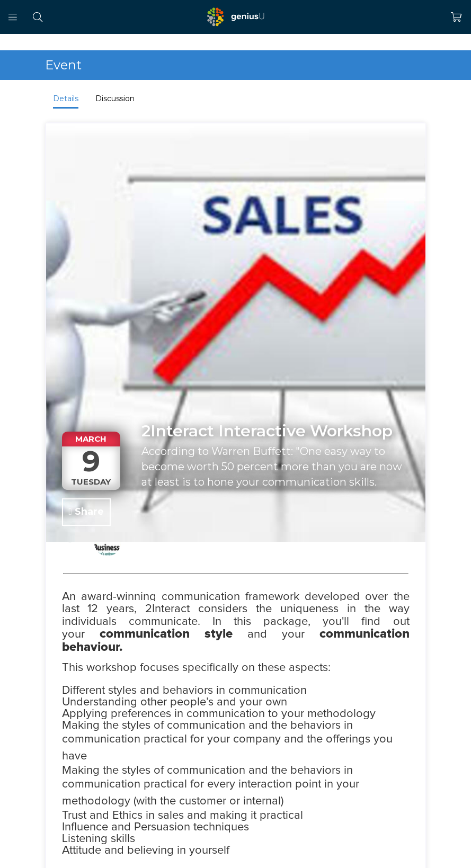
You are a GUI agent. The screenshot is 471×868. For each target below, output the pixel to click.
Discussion (115, 99)
